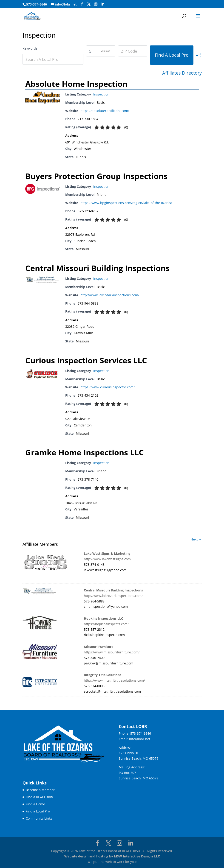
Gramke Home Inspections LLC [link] (85, 452)
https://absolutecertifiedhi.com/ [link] (105, 111)
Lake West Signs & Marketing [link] (107, 553)
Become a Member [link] (40, 790)
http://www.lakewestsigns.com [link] (107, 559)
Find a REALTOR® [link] (39, 797)
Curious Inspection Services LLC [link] (86, 360)
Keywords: (30, 48)
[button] (198, 19)
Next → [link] (196, 539)
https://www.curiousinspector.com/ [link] (108, 387)
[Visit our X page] (89, 4)
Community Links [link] (39, 818)
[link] (33, 16)
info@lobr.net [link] (140, 739)
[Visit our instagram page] (96, 4)
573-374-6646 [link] (141, 733)
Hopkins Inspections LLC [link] (103, 618)
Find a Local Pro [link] (38, 811)
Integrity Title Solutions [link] (103, 675)
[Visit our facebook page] (82, 4)
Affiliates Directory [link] (182, 73)
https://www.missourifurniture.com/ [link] (112, 652)
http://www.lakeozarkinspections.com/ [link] (110, 295)
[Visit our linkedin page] (103, 4)
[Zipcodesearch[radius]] (101, 51)
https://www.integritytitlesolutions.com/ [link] (114, 680)
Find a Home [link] (35, 804)
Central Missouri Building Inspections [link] (97, 268)
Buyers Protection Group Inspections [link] (96, 176)
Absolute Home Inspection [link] (76, 84)
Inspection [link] (101, 94)
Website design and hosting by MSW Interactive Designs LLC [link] (112, 856)
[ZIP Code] (133, 51)
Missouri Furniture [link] (99, 647)
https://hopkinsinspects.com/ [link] (106, 624)
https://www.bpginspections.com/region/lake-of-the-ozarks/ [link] (126, 203)
